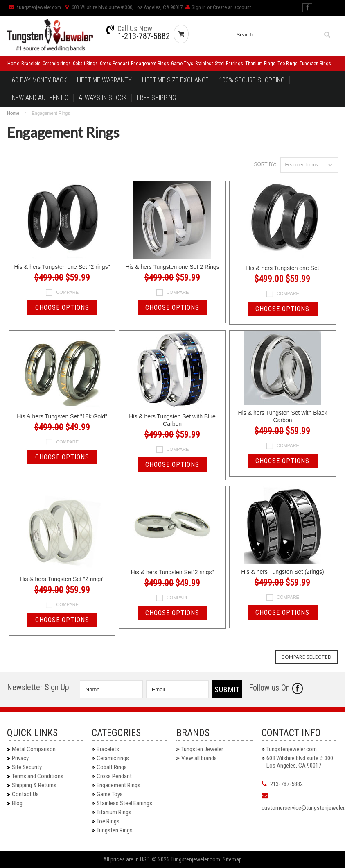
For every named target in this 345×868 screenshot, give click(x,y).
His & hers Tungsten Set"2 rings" (172, 572)
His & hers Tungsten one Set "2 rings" (62, 267)
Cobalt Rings (85, 64)
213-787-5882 (286, 784)
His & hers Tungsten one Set (282, 268)
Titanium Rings (260, 64)
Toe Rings (287, 64)
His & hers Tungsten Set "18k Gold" (62, 416)
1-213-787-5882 (144, 36)
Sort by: (265, 164)
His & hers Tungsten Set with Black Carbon (283, 416)
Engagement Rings (150, 64)
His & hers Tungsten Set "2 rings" (62, 579)
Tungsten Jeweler (202, 749)
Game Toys (182, 64)
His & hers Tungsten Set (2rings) (282, 572)
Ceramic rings (57, 64)
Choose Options (62, 308)
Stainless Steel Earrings (219, 64)
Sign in (199, 7)
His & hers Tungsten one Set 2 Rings (172, 267)
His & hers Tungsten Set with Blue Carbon (172, 420)
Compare (67, 292)
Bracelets (31, 64)
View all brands (199, 758)
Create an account (232, 7)
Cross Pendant (114, 64)
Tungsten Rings (315, 64)
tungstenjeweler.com (35, 7)
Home (13, 64)
